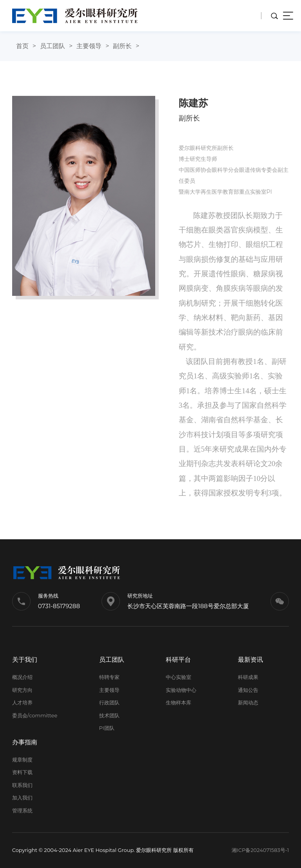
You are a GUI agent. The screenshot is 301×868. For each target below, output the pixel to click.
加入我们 (22, 798)
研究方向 (22, 690)
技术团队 (109, 715)
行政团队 (109, 702)
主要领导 (89, 46)
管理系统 (22, 810)
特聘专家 (109, 677)
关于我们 (25, 660)
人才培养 (22, 702)
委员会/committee (35, 715)
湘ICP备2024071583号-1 (260, 850)
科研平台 (178, 660)
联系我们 (22, 785)
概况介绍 (22, 677)
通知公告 (248, 690)
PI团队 (107, 728)
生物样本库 (179, 702)
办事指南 (25, 742)
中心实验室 (179, 677)
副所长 (122, 46)
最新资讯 (250, 660)
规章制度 (22, 760)
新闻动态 (248, 702)
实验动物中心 (181, 690)
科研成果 (248, 677)
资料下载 (22, 772)
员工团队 (53, 46)
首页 (22, 46)
